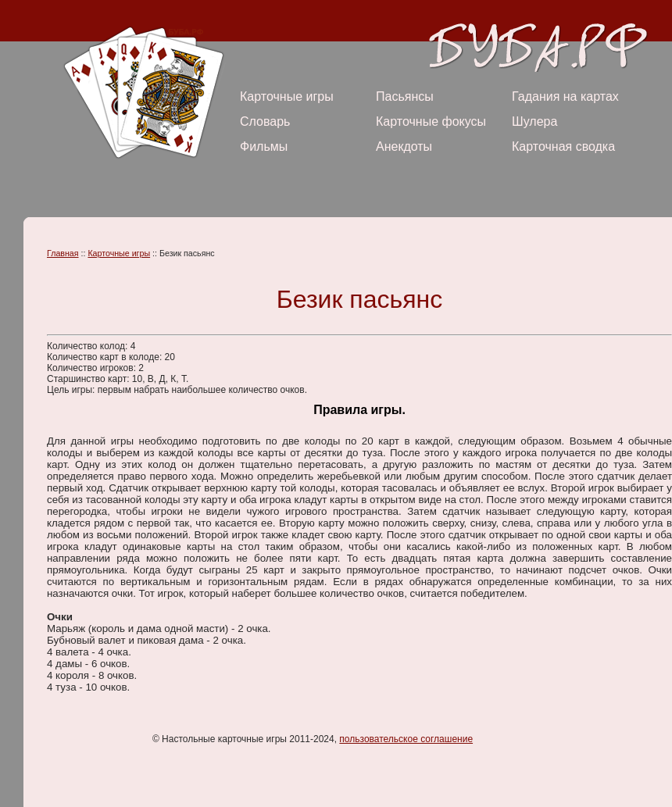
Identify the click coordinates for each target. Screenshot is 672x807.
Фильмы (264, 146)
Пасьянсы (405, 96)
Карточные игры (287, 96)
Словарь (265, 121)
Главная (63, 253)
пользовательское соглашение (406, 739)
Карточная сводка (563, 146)
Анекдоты (404, 146)
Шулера (534, 121)
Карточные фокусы (431, 121)
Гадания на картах (565, 96)
